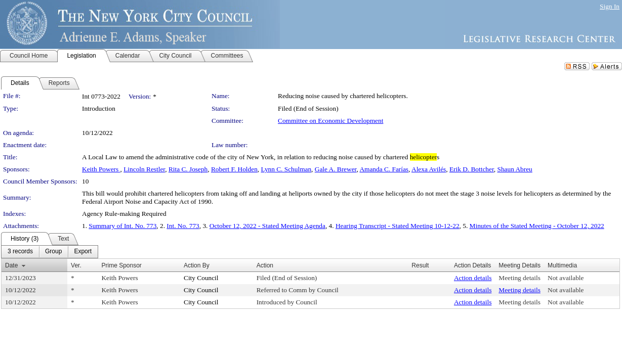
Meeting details (520, 278)
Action (265, 265)
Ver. (76, 265)
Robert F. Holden (234, 169)
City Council (201, 278)
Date (11, 265)
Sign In (610, 6)
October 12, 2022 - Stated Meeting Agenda (267, 226)
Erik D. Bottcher (472, 169)
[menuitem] (20, 252)
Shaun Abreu (515, 169)
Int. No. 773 (183, 226)
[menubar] (50, 252)
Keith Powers (101, 169)
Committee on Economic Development (330, 121)
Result (420, 265)
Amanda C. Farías (384, 169)
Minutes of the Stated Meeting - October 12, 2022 (537, 226)
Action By (197, 265)
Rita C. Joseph (188, 169)
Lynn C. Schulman (286, 169)
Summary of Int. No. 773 (122, 226)
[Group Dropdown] (53, 252)
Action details (473, 278)
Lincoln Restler (144, 169)
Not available (566, 278)
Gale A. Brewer (336, 169)
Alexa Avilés (429, 169)
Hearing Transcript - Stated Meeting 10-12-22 (398, 226)
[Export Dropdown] (83, 252)
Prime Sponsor (121, 265)
